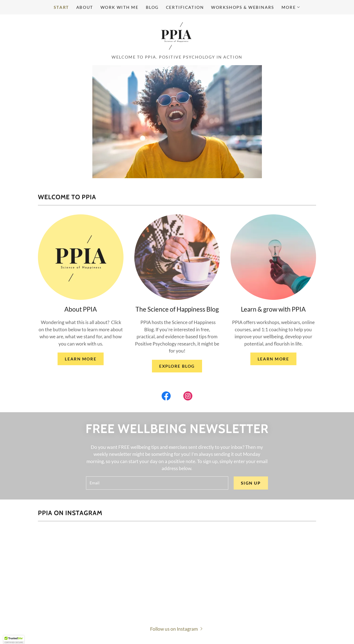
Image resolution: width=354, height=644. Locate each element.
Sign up (251, 483)
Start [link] (61, 7)
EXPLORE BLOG (177, 366)
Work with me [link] (120, 7)
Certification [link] (185, 7)
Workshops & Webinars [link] (243, 7)
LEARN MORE (81, 359)
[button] (291, 7)
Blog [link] (152, 7)
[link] (177, 36)
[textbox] (157, 483)
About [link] (85, 7)
